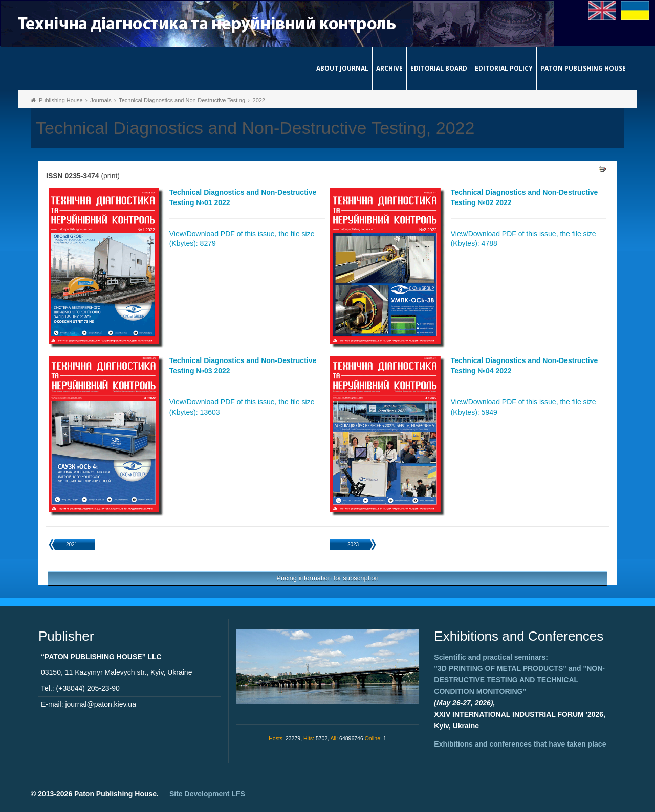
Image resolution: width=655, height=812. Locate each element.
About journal (342, 68)
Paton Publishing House (583, 68)
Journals (101, 100)
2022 (259, 100)
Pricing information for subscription (327, 578)
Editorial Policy (504, 68)
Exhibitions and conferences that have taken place (520, 744)
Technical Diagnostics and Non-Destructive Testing (182, 100)
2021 (72, 544)
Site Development (207, 794)
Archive (389, 68)
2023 (353, 544)
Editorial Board (439, 68)
